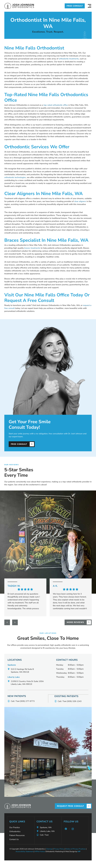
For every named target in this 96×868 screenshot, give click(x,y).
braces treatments (32, 248)
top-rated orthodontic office (56, 105)
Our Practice (15, 828)
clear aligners (80, 201)
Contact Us (14, 840)
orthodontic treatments (69, 59)
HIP (80, 852)
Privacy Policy (59, 849)
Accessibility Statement (24, 852)
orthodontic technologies (15, 177)
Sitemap (49, 849)
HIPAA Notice (40, 852)
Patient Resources (17, 836)
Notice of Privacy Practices (76, 849)
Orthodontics (15, 832)
